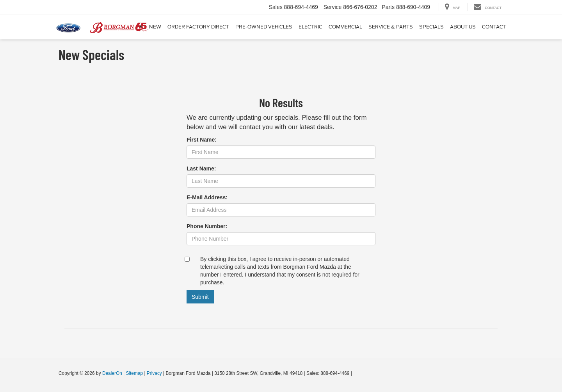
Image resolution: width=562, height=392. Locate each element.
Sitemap (134, 373)
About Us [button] (463, 27)
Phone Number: (207, 226)
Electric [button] (310, 27)
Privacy (154, 373)
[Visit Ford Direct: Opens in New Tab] (355, 373)
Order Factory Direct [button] (198, 27)
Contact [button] (494, 27)
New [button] (155, 27)
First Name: (202, 140)
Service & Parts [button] (391, 27)
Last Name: (201, 169)
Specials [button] (431, 27)
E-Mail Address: (207, 197)
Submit (200, 297)
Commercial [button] (345, 27)
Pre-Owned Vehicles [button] (264, 27)
